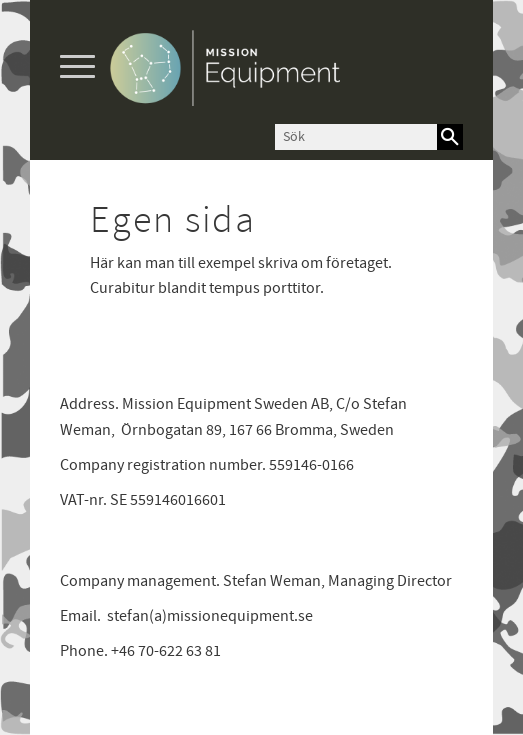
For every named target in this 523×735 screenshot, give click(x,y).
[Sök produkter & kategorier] (356, 137)
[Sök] (450, 137)
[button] (77, 67)
